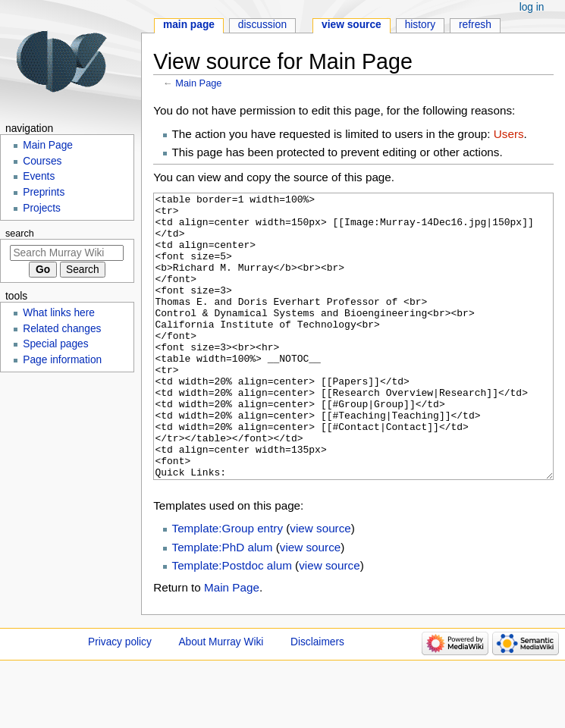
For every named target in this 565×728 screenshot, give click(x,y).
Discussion (262, 25)
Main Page (198, 83)
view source (320, 585)
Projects (42, 208)
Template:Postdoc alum (232, 622)
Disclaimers (317, 699)
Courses (42, 161)
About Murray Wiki (221, 699)
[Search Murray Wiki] (67, 253)
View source (352, 25)
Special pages (55, 344)
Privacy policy (120, 699)
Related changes (62, 329)
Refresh (475, 25)
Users (509, 134)
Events (39, 176)
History (421, 25)
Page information (62, 360)
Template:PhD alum (223, 604)
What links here (59, 313)
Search (20, 234)
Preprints (44, 192)
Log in (532, 7)
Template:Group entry (228, 585)
